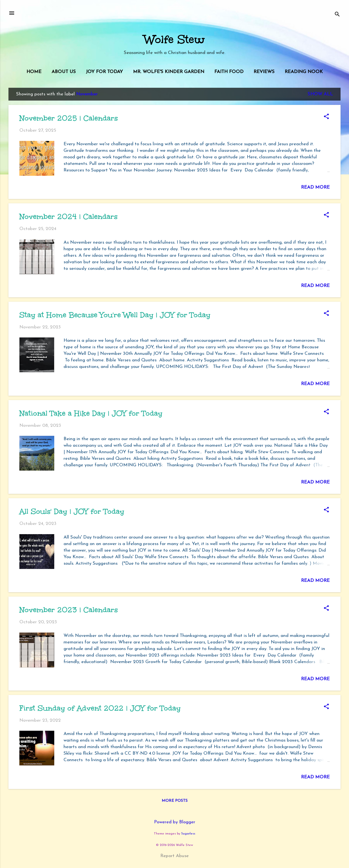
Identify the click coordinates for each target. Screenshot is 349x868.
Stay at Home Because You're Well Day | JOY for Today (115, 315)
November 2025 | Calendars (69, 118)
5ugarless (188, 834)
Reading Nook (304, 72)
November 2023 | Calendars (69, 610)
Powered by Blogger (175, 822)
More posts (175, 801)
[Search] (337, 15)
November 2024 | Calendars (68, 216)
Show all (320, 94)
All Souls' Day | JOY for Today (72, 511)
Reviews (264, 72)
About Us (64, 72)
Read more (315, 187)
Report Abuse (174, 856)
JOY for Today (104, 72)
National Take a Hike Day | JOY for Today (91, 413)
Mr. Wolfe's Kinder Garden (169, 72)
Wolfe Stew (174, 40)
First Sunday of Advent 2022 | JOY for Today (100, 708)
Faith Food (229, 72)
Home (34, 72)
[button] (326, 117)
